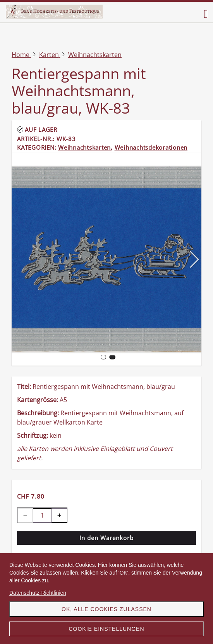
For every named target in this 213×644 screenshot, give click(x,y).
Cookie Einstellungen (106, 629)
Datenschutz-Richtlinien (38, 593)
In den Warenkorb (106, 538)
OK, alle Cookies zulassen (106, 609)
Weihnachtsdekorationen (151, 147)
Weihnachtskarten (84, 147)
